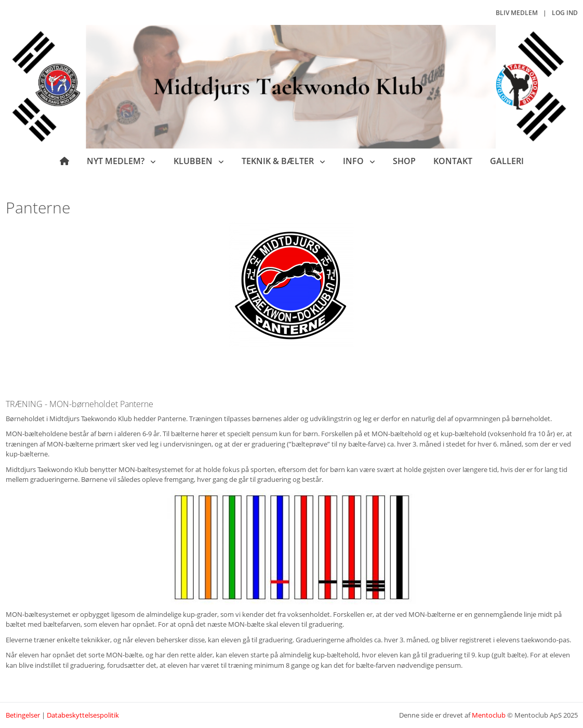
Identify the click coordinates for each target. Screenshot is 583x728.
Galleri (507, 161)
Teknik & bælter (279, 161)
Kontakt (453, 161)
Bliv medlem (517, 13)
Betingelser (23, 715)
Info (354, 161)
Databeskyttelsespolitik (83, 715)
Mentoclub (489, 715)
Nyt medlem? (117, 161)
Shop (404, 161)
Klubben (194, 161)
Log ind (565, 13)
